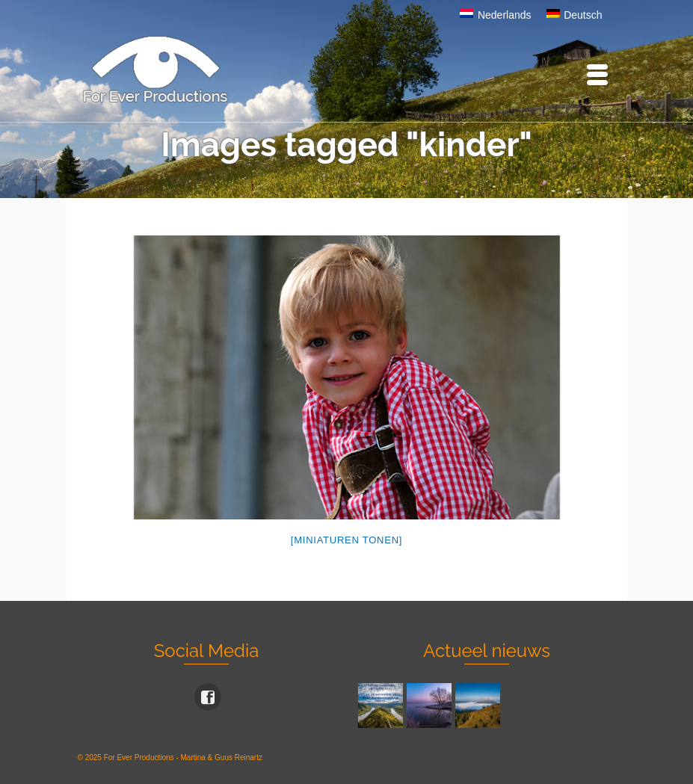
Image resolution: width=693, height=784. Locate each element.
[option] (347, 377)
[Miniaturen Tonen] (346, 540)
